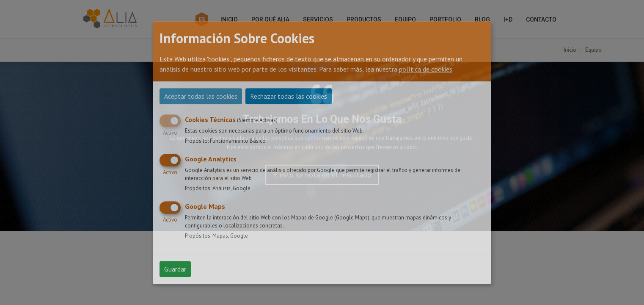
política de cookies (426, 69)
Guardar (175, 269)
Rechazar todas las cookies (289, 96)
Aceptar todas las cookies (201, 96)
